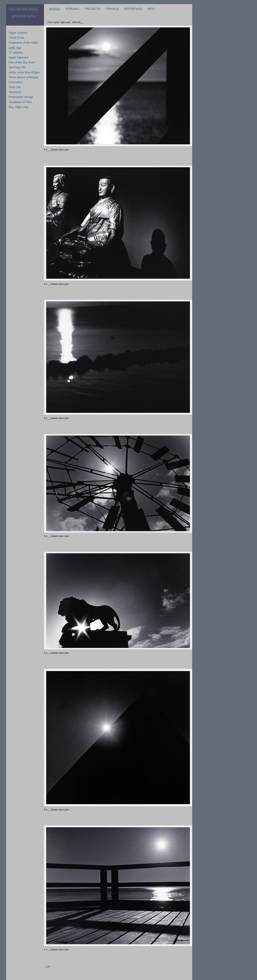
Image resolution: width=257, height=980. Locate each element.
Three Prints (16, 38)
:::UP (47, 967)
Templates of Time (20, 102)
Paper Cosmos (18, 33)
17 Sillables (16, 53)
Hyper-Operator (19, 57)
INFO (151, 9)
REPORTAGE (133, 9)
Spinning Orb (17, 67)
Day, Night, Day (19, 107)
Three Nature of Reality (23, 77)
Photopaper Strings (21, 97)
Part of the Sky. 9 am (22, 62)
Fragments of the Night (23, 43)
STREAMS (72, 9)
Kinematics (16, 82)
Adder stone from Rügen (24, 72)
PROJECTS (93, 9)
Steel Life (15, 87)
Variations (15, 92)
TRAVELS (112, 9)
